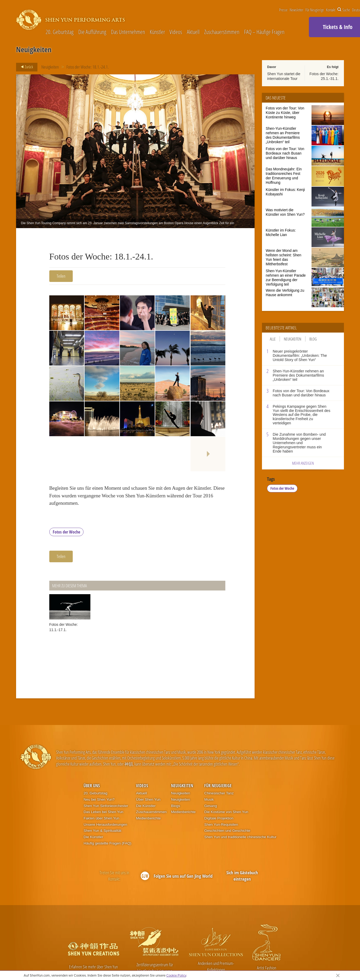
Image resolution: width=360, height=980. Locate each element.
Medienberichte (148, 818)
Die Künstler (93, 837)
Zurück (25, 67)
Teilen (61, 276)
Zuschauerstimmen (222, 32)
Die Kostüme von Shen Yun (226, 812)
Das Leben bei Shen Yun (103, 812)
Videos (176, 32)
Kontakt (331, 10)
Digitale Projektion (219, 818)
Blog (313, 339)
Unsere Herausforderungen (105, 825)
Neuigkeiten (50, 67)
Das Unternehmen (128, 32)
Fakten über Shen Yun (101, 818)
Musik (209, 799)
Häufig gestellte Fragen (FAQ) (107, 843)
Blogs (176, 806)
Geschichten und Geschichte (227, 831)
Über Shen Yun (148, 799)
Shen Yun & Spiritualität (102, 831)
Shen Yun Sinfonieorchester (106, 806)
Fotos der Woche (66, 532)
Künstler (157, 32)
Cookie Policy (176, 975)
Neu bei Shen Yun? (99, 799)
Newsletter (296, 10)
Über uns (92, 786)
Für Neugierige (315, 10)
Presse (283, 10)
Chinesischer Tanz (219, 793)
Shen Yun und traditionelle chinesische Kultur (240, 837)
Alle (273, 339)
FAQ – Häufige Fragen (264, 32)
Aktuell (193, 32)
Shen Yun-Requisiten (221, 825)
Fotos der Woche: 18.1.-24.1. (88, 67)
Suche (344, 10)
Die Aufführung (92, 32)
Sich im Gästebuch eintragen (242, 876)
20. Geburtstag (60, 32)
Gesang (211, 806)
